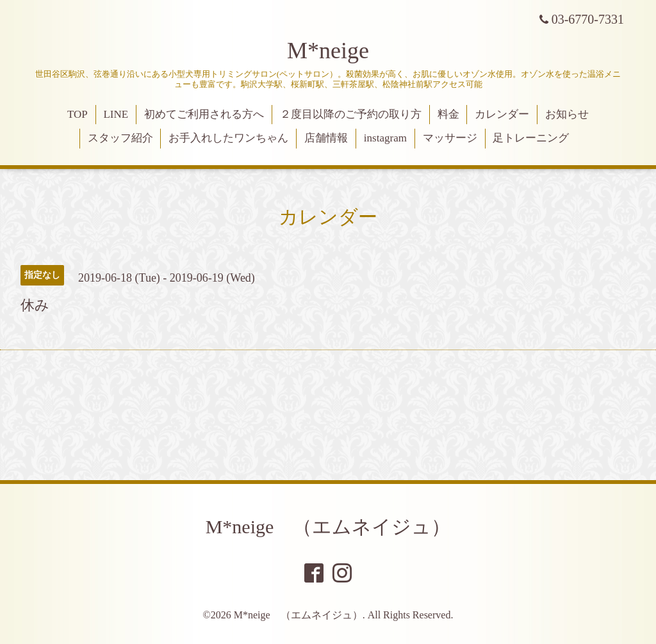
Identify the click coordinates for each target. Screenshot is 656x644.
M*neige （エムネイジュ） (328, 527)
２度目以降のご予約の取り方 (351, 114)
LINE (116, 114)
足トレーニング (531, 138)
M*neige (328, 51)
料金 (448, 114)
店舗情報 (326, 138)
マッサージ (450, 138)
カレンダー (502, 114)
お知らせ (567, 114)
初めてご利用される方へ (204, 114)
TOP (78, 114)
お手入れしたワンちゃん (228, 138)
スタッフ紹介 (120, 138)
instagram (385, 138)
